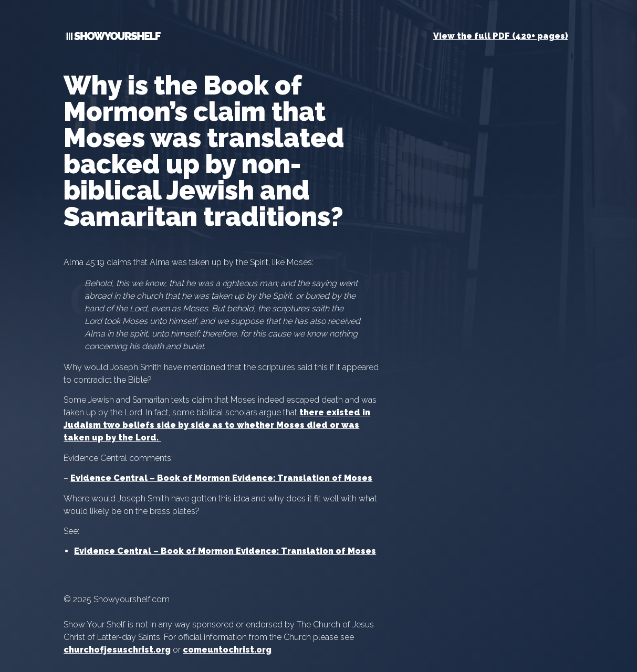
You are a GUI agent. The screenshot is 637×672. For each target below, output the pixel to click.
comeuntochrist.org (227, 650)
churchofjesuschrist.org (117, 650)
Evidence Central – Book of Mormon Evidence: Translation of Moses (221, 478)
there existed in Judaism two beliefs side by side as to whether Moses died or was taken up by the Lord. (217, 425)
